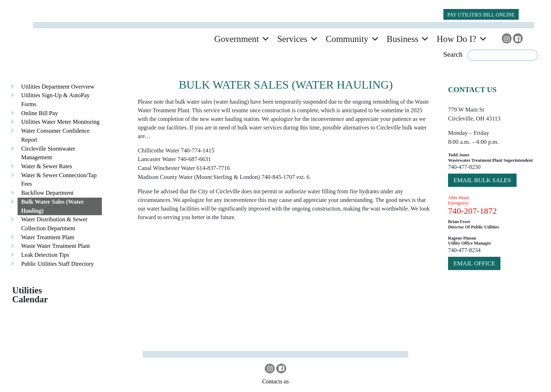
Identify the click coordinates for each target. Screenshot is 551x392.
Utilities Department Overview (58, 87)
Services (292, 39)
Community (347, 39)
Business (402, 39)
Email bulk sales (482, 180)
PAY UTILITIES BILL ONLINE (481, 15)
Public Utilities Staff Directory (58, 264)
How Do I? (456, 39)
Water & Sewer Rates (47, 166)
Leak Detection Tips (45, 255)
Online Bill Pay (40, 113)
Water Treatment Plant (48, 237)
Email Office (474, 263)
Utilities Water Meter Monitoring (60, 122)
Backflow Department (47, 193)
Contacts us (275, 381)
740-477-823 (463, 167)
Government (236, 39)
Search (453, 54)
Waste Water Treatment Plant (56, 246)
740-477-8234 (464, 250)
